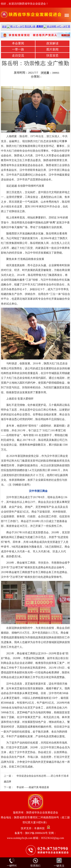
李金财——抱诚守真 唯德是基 (33, 787)
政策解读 (52, 43)
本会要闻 (18, 43)
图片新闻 (52, 49)
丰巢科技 (39, 828)
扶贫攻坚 (52, 55)
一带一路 (18, 49)
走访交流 (18, 55)
